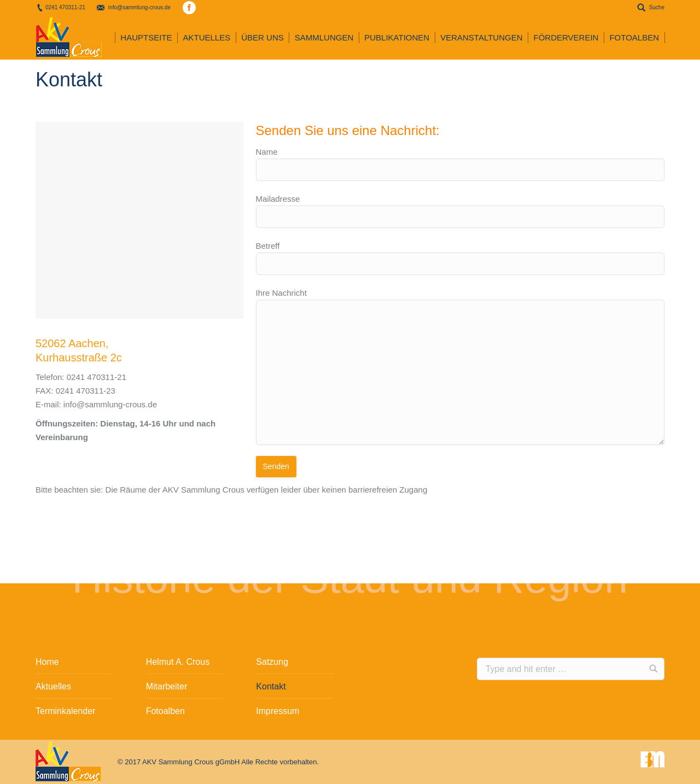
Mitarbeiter (167, 686)
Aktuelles (53, 686)
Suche (657, 7)
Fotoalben (165, 711)
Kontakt (271, 686)
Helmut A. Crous (178, 662)
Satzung (272, 662)
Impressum (278, 711)
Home (47, 662)
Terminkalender (65, 711)
